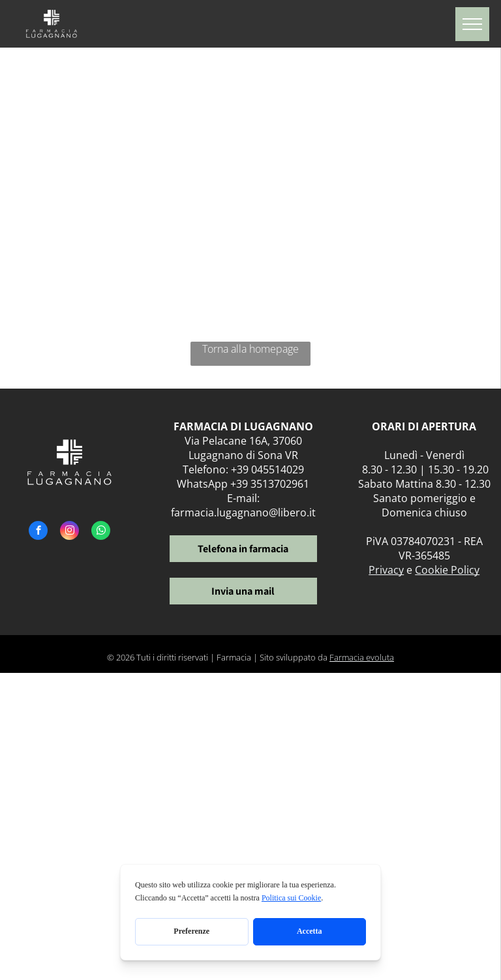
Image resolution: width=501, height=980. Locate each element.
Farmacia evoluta (362, 657)
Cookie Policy (447, 570)
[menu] (472, 24)
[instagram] (69, 532)
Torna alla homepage (250, 349)
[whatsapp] (101, 532)
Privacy (386, 570)
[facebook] (38, 532)
